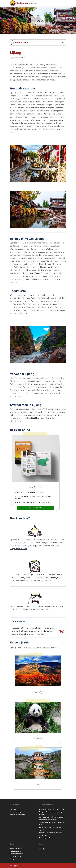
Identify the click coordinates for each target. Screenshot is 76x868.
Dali (38, 785)
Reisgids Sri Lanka (16, 856)
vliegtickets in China (19, 549)
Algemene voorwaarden (18, 814)
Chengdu (38, 738)
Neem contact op (16, 812)
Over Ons (13, 809)
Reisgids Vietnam (16, 851)
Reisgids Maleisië (16, 859)
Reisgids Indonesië (16, 854)
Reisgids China (33, 418)
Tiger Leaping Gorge (32, 273)
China (43, 80)
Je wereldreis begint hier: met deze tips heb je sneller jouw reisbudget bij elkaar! (52, 812)
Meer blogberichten (46, 838)
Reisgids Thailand (16, 848)
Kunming (53, 578)
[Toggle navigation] (64, 3)
